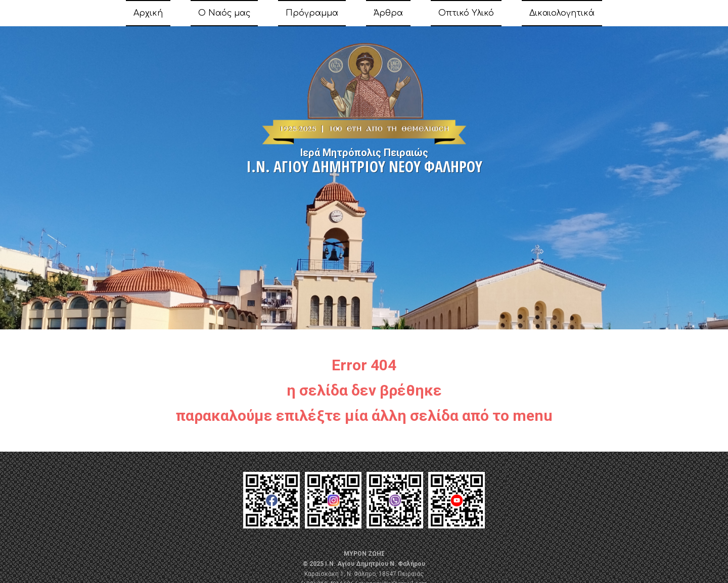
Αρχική (148, 13)
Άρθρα (388, 13)
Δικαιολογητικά (562, 13)
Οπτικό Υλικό (466, 13)
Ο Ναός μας (224, 13)
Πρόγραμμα (312, 13)
